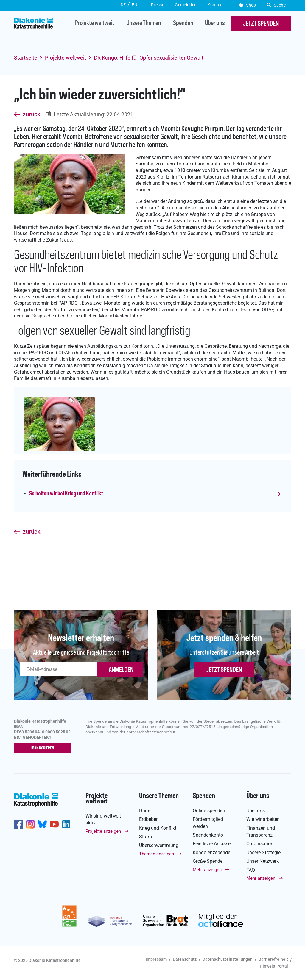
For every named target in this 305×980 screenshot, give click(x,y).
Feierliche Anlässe (212, 844)
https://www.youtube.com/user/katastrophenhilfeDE (54, 824)
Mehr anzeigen (207, 870)
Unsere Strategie (263, 853)
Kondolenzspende (211, 853)
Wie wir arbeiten (263, 819)
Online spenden (209, 811)
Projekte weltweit (95, 24)
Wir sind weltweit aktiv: (103, 819)
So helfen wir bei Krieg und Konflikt (66, 494)
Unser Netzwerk (263, 861)
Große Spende (208, 861)
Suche (276, 5)
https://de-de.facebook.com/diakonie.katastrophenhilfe (18, 824)
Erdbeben (149, 819)
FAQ (251, 870)
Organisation (260, 844)
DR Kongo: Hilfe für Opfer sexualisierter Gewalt (149, 58)
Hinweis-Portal (274, 966)
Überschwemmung (159, 846)
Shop (248, 5)
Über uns (215, 24)
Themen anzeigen (157, 854)
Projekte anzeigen (103, 831)
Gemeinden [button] (186, 5)
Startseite (26, 58)
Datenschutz (185, 959)
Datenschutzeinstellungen (228, 959)
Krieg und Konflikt (158, 828)
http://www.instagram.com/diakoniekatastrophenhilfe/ (30, 824)
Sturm (146, 837)
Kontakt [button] (215, 5)
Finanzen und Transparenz (261, 832)
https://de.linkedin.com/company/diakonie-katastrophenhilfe (66, 824)
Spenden (183, 24)
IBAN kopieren (44, 748)
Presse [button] (158, 5)
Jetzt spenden (224, 670)
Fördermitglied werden (208, 823)
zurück (31, 115)
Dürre (145, 811)
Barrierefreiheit (273, 959)
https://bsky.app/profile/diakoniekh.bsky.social (42, 824)
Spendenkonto (208, 835)
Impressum (156, 959)
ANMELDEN (121, 670)
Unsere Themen (144, 24)
